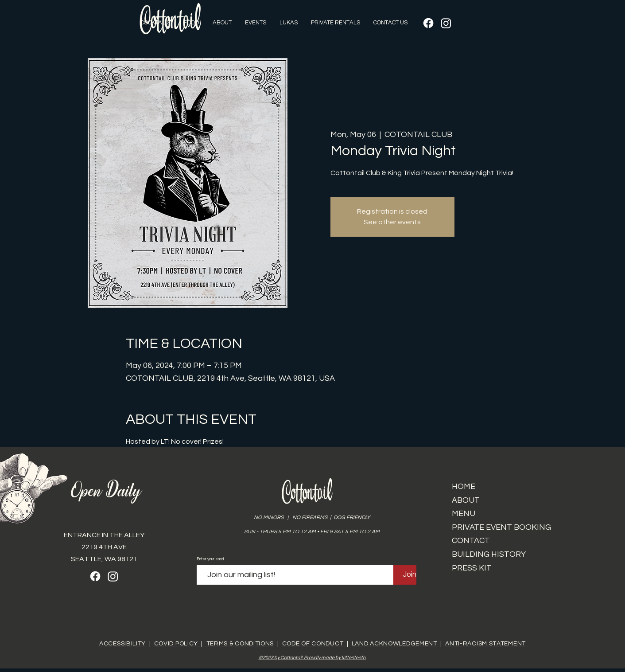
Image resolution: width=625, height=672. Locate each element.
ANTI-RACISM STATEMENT (485, 644)
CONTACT (471, 541)
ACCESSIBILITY (122, 644)
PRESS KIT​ (472, 568)
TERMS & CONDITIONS (239, 644)
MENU (464, 514)
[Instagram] (446, 23)
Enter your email (210, 559)
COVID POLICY (177, 644)
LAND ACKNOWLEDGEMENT (394, 644)
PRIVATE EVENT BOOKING (501, 527)
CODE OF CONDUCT (314, 644)
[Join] (410, 575)
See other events (392, 222)
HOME (464, 486)
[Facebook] (428, 23)
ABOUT (466, 500)
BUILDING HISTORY (489, 554)
